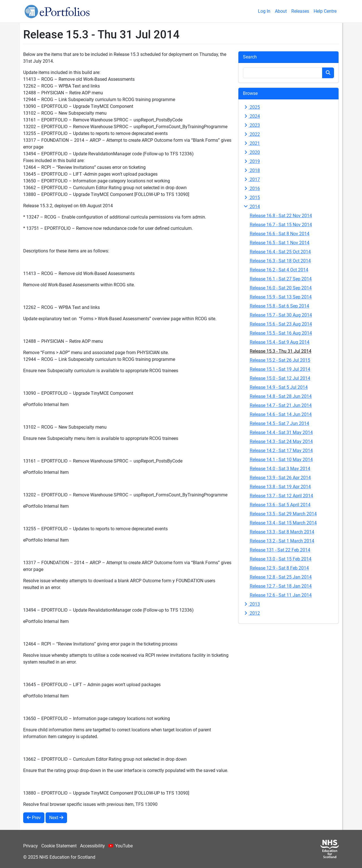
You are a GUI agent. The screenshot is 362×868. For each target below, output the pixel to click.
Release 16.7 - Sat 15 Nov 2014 (281, 225)
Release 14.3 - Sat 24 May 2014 (281, 441)
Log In (264, 11)
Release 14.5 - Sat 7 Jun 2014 (279, 423)
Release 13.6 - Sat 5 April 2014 (280, 505)
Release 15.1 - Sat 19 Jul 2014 (280, 369)
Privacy (31, 846)
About (281, 11)
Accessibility (92, 846)
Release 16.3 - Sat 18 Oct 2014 (280, 261)
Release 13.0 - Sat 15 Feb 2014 (281, 559)
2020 (251, 152)
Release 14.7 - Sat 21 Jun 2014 (281, 405)
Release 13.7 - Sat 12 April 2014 (281, 496)
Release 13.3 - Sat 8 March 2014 (282, 532)
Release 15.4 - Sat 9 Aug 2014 (280, 342)
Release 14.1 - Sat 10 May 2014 (281, 460)
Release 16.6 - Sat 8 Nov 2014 (280, 234)
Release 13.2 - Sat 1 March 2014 (282, 541)
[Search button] (328, 73)
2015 (251, 198)
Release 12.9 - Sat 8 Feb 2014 (279, 568)
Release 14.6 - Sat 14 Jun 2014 (281, 414)
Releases (300, 11)
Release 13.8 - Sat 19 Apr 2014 (280, 487)
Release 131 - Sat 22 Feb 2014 (280, 550)
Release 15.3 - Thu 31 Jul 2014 (281, 351)
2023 (251, 125)
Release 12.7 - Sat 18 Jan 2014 (281, 586)
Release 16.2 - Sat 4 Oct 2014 (279, 270)
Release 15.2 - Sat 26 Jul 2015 (280, 360)
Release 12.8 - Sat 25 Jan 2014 (281, 577)
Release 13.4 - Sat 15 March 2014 (283, 523)
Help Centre (325, 11)
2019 (251, 161)
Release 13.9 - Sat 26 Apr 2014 (280, 478)
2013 (251, 604)
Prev (34, 818)
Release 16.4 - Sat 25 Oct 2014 (280, 252)
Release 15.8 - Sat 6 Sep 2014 (279, 306)
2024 (251, 116)
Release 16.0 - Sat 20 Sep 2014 (281, 288)
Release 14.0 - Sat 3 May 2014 (280, 469)
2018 (251, 170)
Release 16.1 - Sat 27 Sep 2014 (281, 279)
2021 (251, 143)
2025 (251, 107)
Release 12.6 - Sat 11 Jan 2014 (281, 595)
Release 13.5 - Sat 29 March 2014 (283, 514)
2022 (251, 134)
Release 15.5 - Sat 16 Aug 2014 (281, 333)
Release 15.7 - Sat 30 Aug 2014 (281, 315)
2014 (251, 207)
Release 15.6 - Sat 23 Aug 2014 (281, 324)
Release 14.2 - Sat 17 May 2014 (281, 451)
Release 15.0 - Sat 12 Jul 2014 (280, 378)
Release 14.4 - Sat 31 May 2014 (281, 432)
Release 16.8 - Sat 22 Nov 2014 (281, 216)
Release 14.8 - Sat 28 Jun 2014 (281, 396)
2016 (251, 188)
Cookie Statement (59, 846)
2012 (251, 613)
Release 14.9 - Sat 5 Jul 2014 (279, 387)
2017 (251, 179)
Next (56, 818)
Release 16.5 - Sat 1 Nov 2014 (280, 243)
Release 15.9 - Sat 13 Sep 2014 (281, 297)
